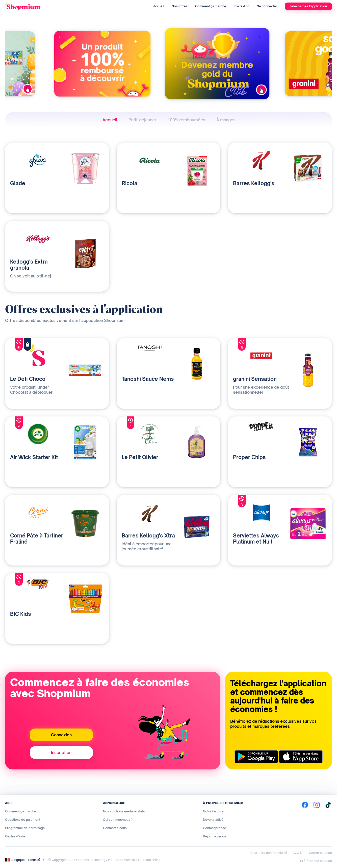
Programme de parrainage (25, 828)
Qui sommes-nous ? (118, 820)
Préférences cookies (316, 861)
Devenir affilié (213, 820)
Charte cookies (320, 853)
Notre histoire (213, 811)
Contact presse (215, 828)
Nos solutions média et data (124, 811)
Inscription (242, 6)
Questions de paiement (23, 820)
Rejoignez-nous (215, 836)
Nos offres (180, 6)
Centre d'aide (15, 836)
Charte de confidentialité (269, 853)
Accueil (159, 6)
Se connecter (267, 6)
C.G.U (298, 853)
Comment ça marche (211, 6)
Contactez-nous (115, 828)
